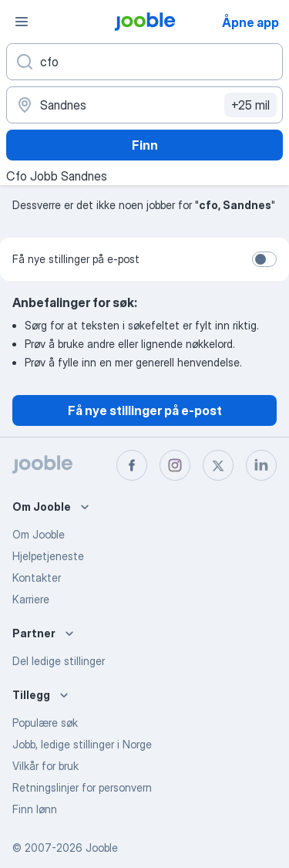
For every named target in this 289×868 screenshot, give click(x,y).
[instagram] (175, 465)
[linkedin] (261, 465)
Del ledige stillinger (59, 661)
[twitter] (218, 465)
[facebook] (132, 465)
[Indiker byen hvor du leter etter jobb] (144, 105)
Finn (145, 145)
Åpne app (250, 22)
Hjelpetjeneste (48, 556)
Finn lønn (35, 809)
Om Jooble (39, 534)
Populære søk (45, 723)
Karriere (31, 599)
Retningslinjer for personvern (82, 787)
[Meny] (22, 22)
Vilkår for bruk (45, 766)
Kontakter (37, 578)
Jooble (102, 848)
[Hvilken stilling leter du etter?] (144, 62)
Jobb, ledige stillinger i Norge (82, 744)
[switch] (264, 259)
